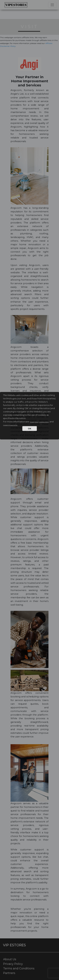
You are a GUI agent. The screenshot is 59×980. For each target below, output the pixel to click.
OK (30, 429)
